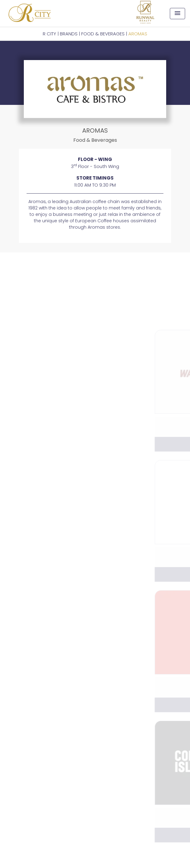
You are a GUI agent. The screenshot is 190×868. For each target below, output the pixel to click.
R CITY (49, 34)
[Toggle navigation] (177, 14)
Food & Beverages (103, 34)
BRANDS (69, 34)
